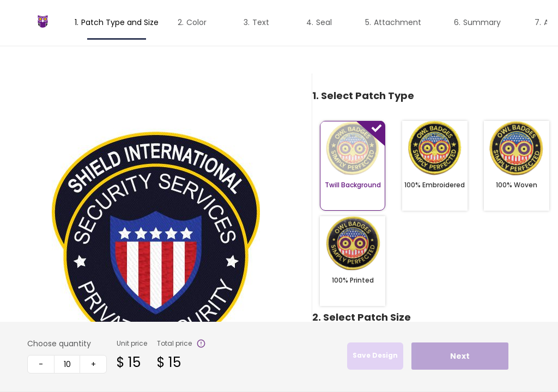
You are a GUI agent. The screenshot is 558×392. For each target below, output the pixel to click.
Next (460, 356)
